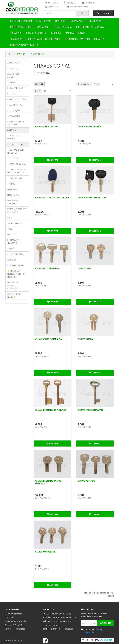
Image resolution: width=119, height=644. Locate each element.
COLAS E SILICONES (36, 33)
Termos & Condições (15, 625)
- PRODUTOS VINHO (17, 164)
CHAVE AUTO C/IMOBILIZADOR (52, 197)
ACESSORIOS (13, 68)
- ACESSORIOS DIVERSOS (14, 137)
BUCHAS (11, 94)
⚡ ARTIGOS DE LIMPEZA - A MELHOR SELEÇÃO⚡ (35, 39)
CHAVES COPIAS (38, 54)
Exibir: (38, 91)
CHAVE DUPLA (85, 339)
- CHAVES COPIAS (15, 144)
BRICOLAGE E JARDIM (21, 21)
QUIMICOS (56, 33)
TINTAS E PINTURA (62, 27)
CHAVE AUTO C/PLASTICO (92, 197)
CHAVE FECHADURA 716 (90, 410)
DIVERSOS (60, 21)
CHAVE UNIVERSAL (45, 552)
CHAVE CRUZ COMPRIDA (49, 339)
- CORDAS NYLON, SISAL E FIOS (16, 151)
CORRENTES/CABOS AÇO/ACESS (16, 123)
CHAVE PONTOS (86, 481)
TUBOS (10, 229)
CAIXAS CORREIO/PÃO (17, 99)
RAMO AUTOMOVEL (75, 33)
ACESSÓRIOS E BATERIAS (13, 75)
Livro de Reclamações (15, 629)
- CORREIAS (13, 159)
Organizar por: (84, 84)
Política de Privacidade (16, 621)
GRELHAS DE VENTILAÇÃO (13, 202)
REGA (10, 218)
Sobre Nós (10, 617)
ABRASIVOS (16, 33)
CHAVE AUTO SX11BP (89, 126)
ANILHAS (11, 83)
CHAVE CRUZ (84, 268)
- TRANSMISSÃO (15, 178)
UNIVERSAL (12, 234)
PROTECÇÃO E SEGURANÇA (90, 27)
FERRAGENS (76, 21)
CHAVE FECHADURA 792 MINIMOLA (48, 482)
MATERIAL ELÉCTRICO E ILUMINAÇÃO (29, 27)
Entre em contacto (14, 614)
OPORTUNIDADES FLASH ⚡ (24, 45)
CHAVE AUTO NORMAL (48, 268)
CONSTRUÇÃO (43, 21)
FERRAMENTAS (94, 21)
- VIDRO (11, 184)
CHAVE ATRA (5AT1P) (47, 126)
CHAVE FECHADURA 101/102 (51, 410)
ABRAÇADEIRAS (14, 63)
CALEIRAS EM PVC (15, 105)
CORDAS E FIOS (14, 116)
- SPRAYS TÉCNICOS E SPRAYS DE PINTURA (17, 171)
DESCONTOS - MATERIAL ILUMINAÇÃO (85, 39)
